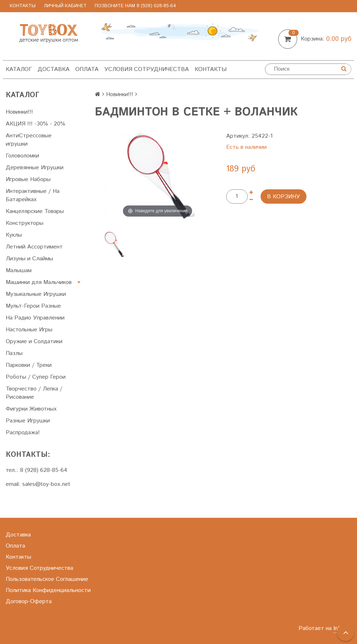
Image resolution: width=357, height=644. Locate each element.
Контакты (23, 6)
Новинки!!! (19, 112)
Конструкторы (25, 223)
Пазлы (14, 353)
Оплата (87, 69)
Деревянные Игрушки (35, 168)
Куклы (14, 235)
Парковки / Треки (29, 365)
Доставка (54, 69)
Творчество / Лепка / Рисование (34, 393)
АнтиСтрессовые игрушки (29, 140)
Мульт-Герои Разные (33, 306)
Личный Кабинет (65, 6)
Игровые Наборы (28, 179)
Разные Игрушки (28, 421)
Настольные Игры (29, 330)
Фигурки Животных (31, 409)
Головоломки (22, 156)
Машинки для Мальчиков (39, 282)
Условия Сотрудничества (147, 69)
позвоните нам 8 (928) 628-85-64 (135, 6)
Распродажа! (23, 433)
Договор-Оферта (29, 602)
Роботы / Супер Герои (36, 377)
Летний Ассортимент (34, 247)
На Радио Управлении (35, 318)
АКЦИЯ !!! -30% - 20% (35, 124)
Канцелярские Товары (35, 211)
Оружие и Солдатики (34, 342)
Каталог (19, 69)
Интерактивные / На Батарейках (33, 195)
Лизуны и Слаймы (29, 259)
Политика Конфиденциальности (48, 590)
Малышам (19, 271)
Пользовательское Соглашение (47, 579)
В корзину (284, 197)
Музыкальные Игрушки (36, 294)
